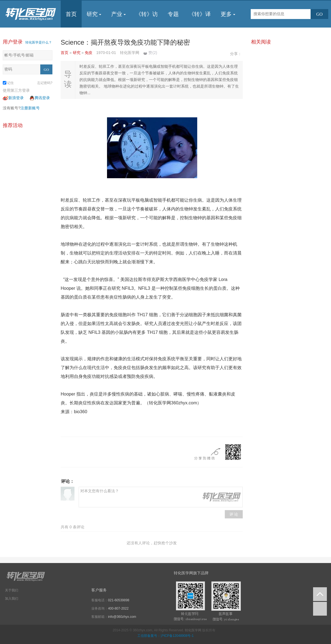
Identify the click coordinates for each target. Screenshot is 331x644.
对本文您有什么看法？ (161, 497)
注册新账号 (30, 108)
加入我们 (12, 599)
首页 (71, 14)
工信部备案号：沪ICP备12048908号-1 (165, 636)
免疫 (89, 53)
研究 (94, 14)
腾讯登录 (39, 98)
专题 (173, 14)
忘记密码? (45, 83)
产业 (118, 14)
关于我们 (12, 590)
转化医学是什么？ (39, 42)
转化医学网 (193, 630)
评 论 (234, 514)
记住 (8, 83)
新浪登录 (13, 98)
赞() (153, 53)
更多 (228, 14)
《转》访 (147, 14)
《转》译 (200, 14)
